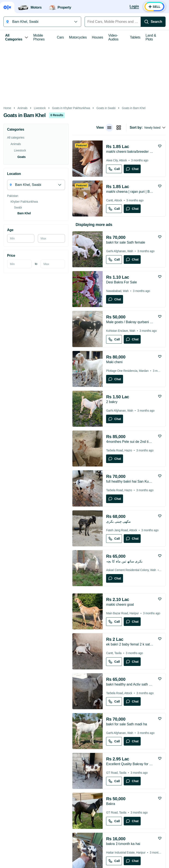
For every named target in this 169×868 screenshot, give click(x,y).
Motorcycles (78, 37)
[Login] (134, 7)
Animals (22, 108)
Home (7, 108)
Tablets (135, 37)
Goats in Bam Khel (134, 108)
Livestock (40, 108)
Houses (98, 37)
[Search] (153, 22)
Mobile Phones (39, 37)
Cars (60, 37)
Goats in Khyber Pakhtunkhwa (71, 108)
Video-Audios (113, 37)
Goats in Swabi (106, 108)
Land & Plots (151, 37)
